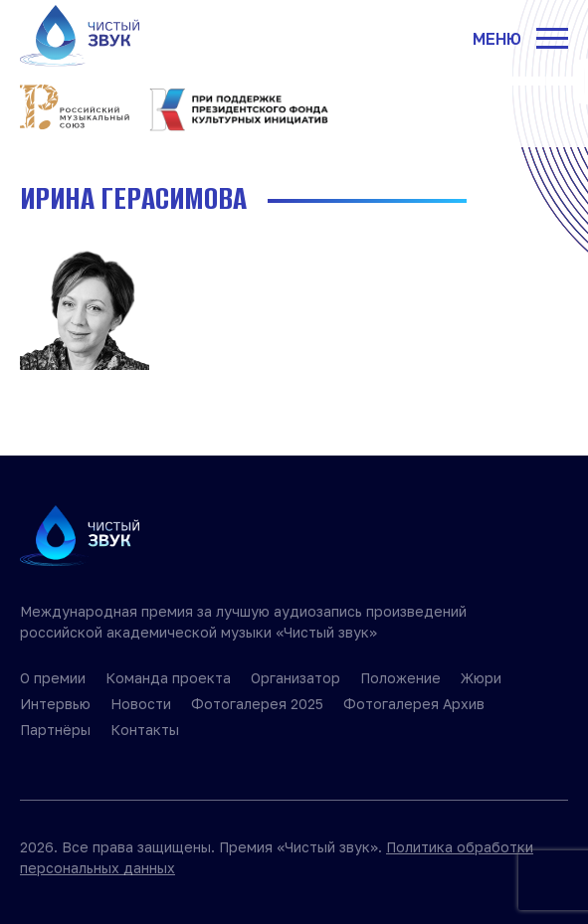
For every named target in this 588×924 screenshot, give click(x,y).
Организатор (295, 678)
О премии (53, 678)
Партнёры (55, 730)
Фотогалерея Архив (414, 704)
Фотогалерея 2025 (257, 704)
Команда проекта (168, 678)
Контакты (145, 730)
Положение (400, 678)
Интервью (55, 704)
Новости (141, 704)
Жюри (481, 678)
